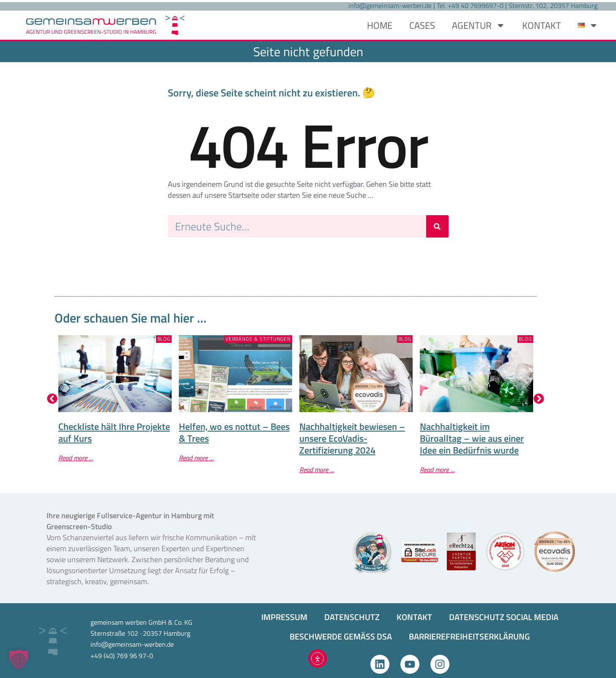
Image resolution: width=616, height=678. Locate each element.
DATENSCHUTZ (352, 617)
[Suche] (437, 226)
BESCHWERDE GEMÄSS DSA (341, 636)
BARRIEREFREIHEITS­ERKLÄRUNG (469, 636)
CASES (422, 25)
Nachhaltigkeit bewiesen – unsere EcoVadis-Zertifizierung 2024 (352, 438)
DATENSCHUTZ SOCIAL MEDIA (504, 617)
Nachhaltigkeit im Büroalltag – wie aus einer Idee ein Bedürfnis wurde (472, 438)
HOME (380, 25)
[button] (52, 399)
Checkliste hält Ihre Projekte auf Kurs (114, 432)
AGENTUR (479, 25)
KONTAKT (542, 25)
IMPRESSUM (284, 617)
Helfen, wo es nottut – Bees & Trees (234, 432)
